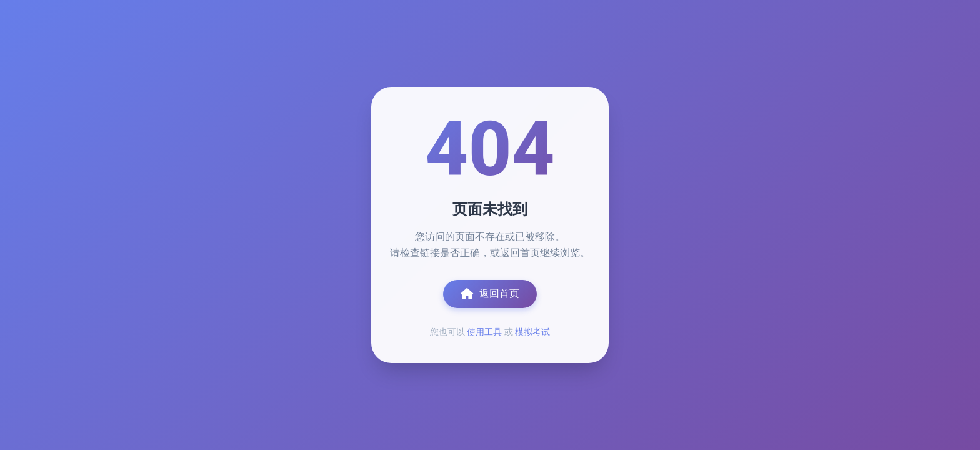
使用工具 (484, 332)
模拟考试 (532, 332)
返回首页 (490, 294)
